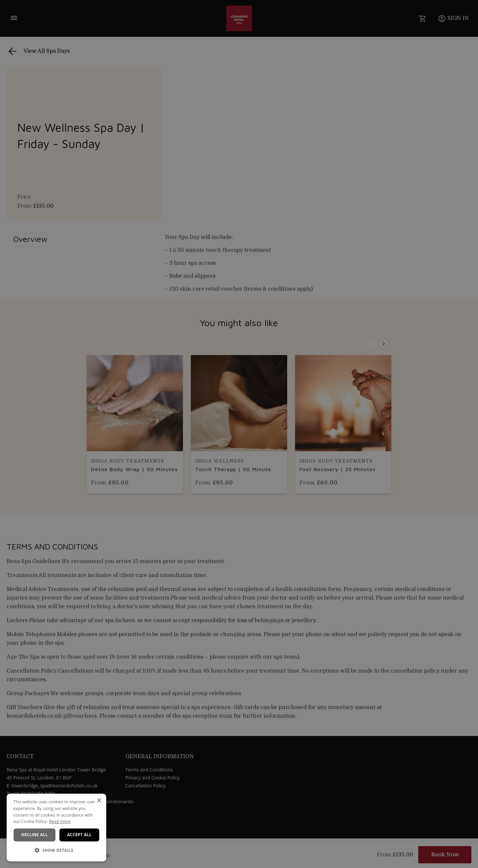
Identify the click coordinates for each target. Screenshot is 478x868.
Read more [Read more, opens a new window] (60, 821)
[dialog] (56, 828)
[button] (56, 850)
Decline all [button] (35, 835)
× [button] (99, 801)
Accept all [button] (79, 835)
